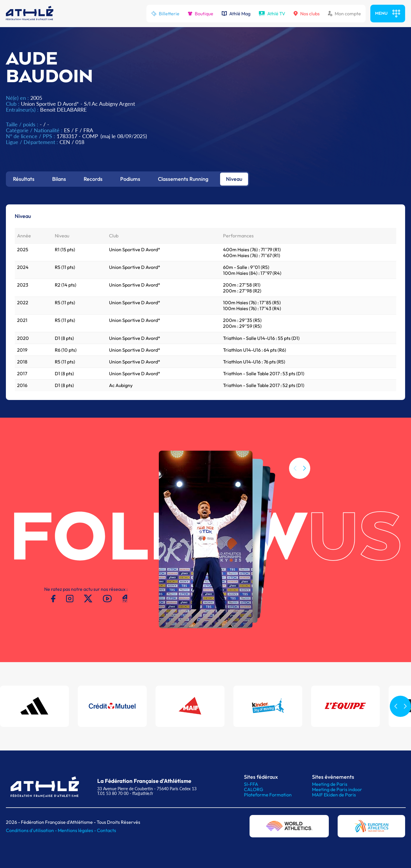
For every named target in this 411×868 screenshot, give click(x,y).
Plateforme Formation (268, 795)
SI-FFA (251, 784)
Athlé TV (272, 14)
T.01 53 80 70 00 (113, 793)
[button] (304, 476)
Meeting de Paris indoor (337, 789)
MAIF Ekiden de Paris (334, 795)
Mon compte (344, 14)
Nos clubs (307, 14)
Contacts (107, 830)
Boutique (200, 14)
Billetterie (165, 14)
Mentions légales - (77, 830)
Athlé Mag (236, 14)
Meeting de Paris (330, 784)
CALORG (254, 789)
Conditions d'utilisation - (32, 830)
